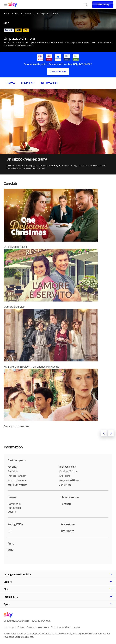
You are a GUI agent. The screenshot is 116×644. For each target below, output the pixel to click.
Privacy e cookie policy (38, 627)
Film (17, 14)
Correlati (27, 83)
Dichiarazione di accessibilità (65, 627)
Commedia (29, 14)
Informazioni (49, 83)
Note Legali (9, 627)
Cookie (21, 627)
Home (7, 14)
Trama (10, 83)
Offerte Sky (103, 5)
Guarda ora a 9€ (58, 72)
